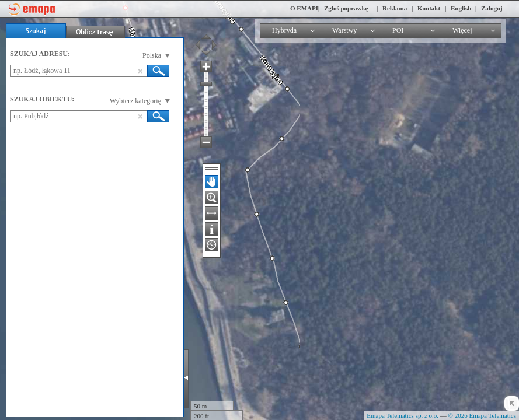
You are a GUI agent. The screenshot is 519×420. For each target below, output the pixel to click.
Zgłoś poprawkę (346, 8)
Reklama (395, 8)
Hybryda (284, 30)
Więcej (462, 30)
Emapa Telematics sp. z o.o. (403, 415)
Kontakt (429, 8)
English (461, 8)
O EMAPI (304, 8)
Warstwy (344, 30)
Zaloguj (492, 8)
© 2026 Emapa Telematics (482, 415)
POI (398, 30)
